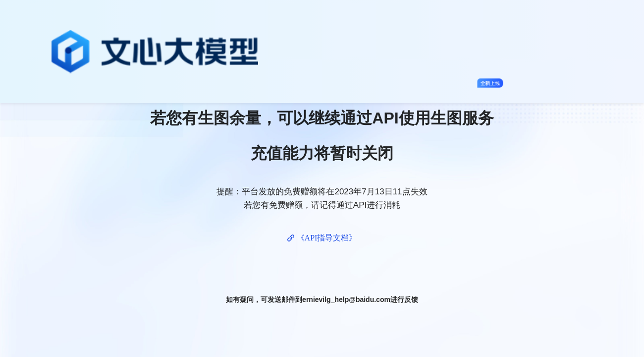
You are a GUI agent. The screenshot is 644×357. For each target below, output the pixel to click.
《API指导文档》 (327, 238)
